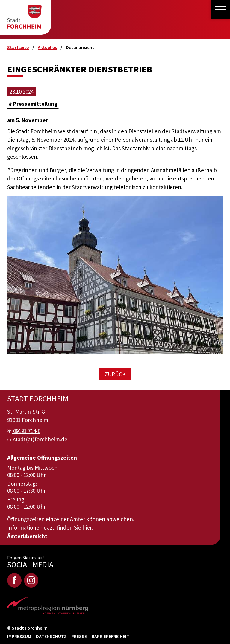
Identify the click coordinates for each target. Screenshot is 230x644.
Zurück (115, 374)
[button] (220, 10)
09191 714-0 (27, 431)
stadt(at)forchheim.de (40, 439)
